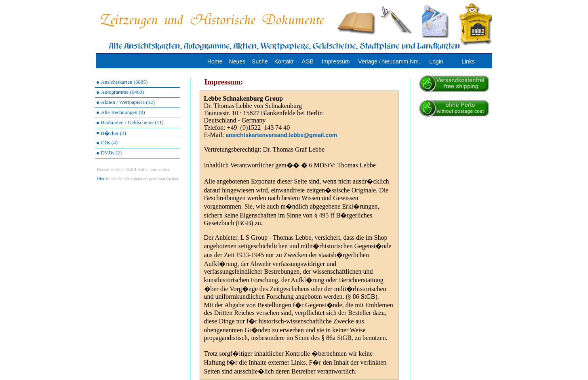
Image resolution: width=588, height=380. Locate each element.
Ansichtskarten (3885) (124, 82)
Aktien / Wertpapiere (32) (128, 102)
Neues (237, 61)
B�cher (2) (114, 133)
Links (468, 61)
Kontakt (284, 61)
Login (436, 61)
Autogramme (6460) (123, 92)
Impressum (336, 61)
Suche (260, 61)
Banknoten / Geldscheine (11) (132, 122)
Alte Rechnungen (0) (123, 112)
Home (215, 61)
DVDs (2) (112, 153)
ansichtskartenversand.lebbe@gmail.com (281, 135)
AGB (308, 61)
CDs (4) (110, 142)
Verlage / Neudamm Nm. (389, 61)
